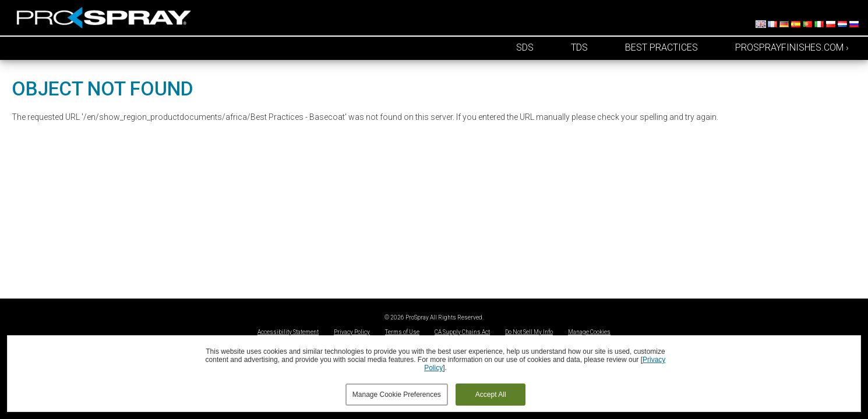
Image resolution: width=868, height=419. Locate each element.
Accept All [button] (491, 395)
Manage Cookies (589, 332)
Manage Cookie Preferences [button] (397, 395)
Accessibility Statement (288, 332)
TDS (579, 47)
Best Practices (661, 47)
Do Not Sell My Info (529, 332)
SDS (525, 47)
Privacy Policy (352, 332)
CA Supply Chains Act (462, 332)
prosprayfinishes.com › (792, 47)
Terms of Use (402, 332)
